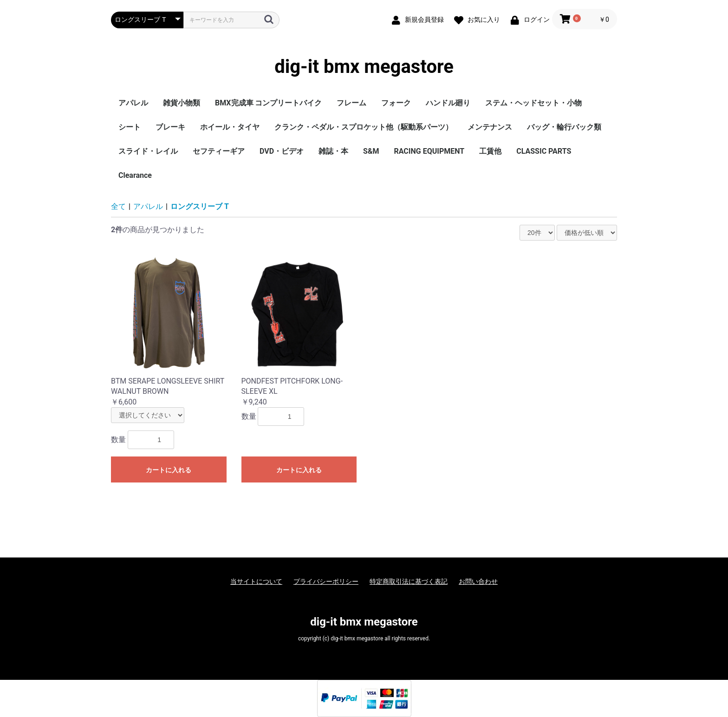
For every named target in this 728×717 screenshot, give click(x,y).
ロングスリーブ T (200, 206)
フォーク (396, 103)
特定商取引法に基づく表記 (409, 581)
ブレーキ (170, 127)
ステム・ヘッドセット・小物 (533, 103)
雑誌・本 (333, 151)
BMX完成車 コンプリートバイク (268, 103)
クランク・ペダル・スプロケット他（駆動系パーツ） (364, 127)
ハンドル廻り (448, 103)
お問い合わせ (478, 581)
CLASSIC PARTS (544, 151)
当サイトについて (256, 581)
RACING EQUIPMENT (429, 151)
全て (118, 206)
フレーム (351, 103)
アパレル (133, 103)
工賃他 (490, 151)
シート (130, 127)
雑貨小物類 (182, 103)
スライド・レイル (148, 151)
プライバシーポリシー (326, 581)
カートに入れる (169, 470)
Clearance (135, 175)
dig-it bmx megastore (364, 67)
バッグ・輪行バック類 (564, 127)
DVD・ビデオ (282, 151)
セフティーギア (219, 151)
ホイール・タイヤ (230, 127)
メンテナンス (490, 127)
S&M (371, 151)
